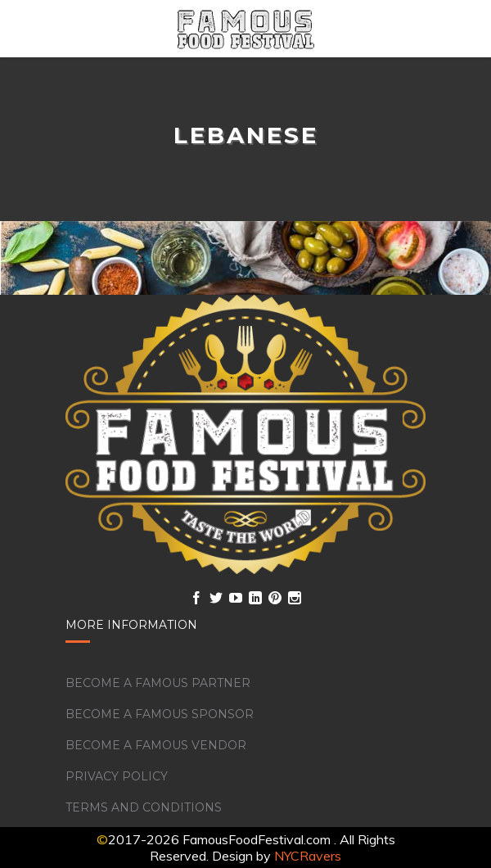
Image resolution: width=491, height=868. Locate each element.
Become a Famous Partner (158, 683)
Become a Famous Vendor (156, 745)
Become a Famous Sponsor (160, 714)
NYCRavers (308, 856)
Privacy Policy (117, 776)
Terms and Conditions (144, 807)
